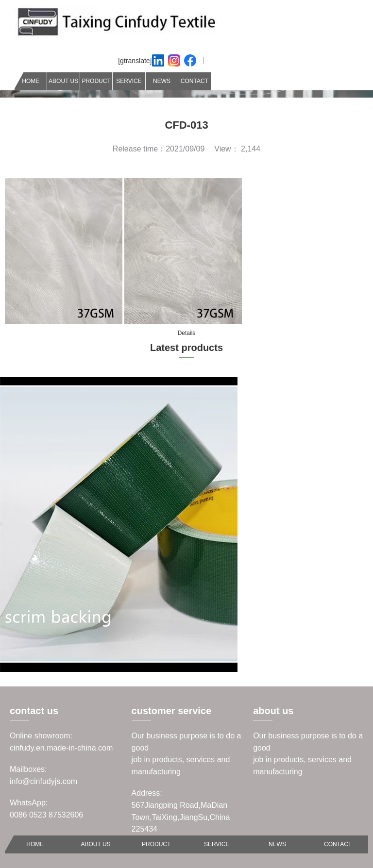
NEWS (162, 81)
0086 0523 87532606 (46, 815)
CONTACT (195, 81)
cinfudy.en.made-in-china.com (61, 748)
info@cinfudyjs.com (43, 781)
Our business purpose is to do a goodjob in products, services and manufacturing (186, 754)
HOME (31, 81)
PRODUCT (96, 81)
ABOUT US (63, 81)
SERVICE (129, 81)
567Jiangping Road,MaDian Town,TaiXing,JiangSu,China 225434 (181, 817)
